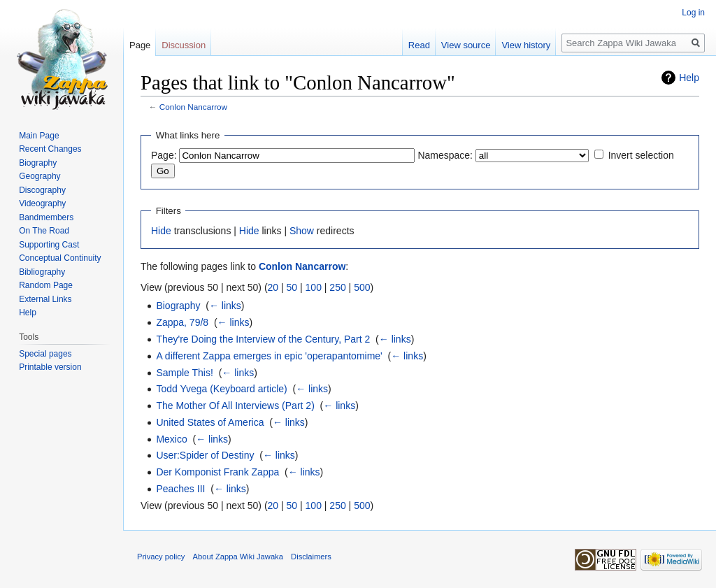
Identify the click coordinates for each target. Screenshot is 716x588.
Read (419, 45)
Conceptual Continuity (60, 258)
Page (140, 45)
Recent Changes (50, 149)
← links (225, 306)
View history (526, 45)
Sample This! (184, 373)
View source (466, 45)
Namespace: (445, 155)
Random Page (46, 285)
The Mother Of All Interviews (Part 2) (235, 406)
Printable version (50, 367)
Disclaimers (311, 557)
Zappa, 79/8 (182, 322)
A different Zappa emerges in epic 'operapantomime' (269, 356)
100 (314, 287)
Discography (42, 190)
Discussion (184, 45)
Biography (178, 306)
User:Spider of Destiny (205, 455)
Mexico (171, 439)
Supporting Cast (49, 245)
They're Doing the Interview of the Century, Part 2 (263, 339)
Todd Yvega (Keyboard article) (221, 389)
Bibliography (42, 272)
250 (337, 287)
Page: (164, 155)
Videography (42, 203)
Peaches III (180, 489)
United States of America (210, 422)
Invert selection (641, 155)
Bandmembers (46, 217)
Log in (693, 13)
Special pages (45, 354)
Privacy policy (161, 557)
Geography (40, 176)
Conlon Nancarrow (193, 107)
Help (689, 78)
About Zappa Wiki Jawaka (238, 557)
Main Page (39, 136)
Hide (161, 231)
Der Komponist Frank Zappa (217, 472)
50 (292, 287)
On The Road (44, 231)
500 (362, 287)
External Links (45, 299)
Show (302, 231)
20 (273, 287)
